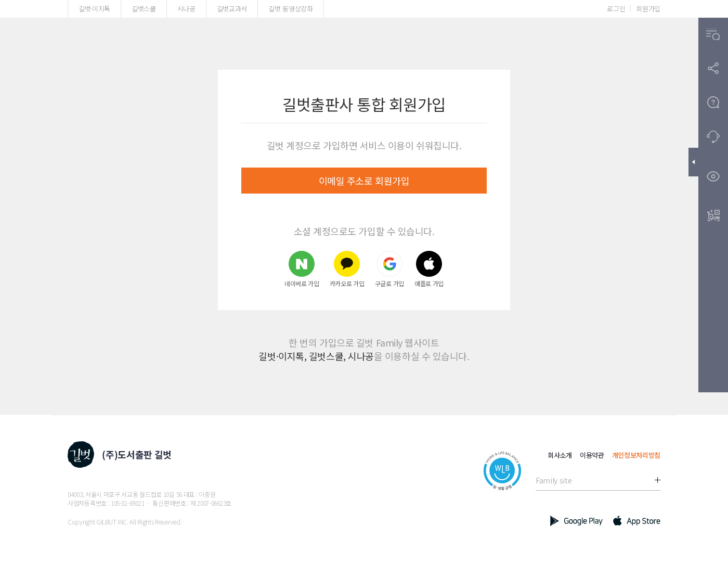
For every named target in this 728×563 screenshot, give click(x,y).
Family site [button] (554, 480)
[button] (713, 35)
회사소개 (560, 455)
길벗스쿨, (327, 356)
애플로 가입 (429, 269)
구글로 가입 (389, 269)
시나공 (186, 9)
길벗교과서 (232, 9)
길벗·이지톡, (282, 356)
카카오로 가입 (347, 269)
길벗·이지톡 (94, 9)
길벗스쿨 (144, 9)
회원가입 (648, 9)
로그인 (616, 9)
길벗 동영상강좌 (290, 9)
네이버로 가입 (302, 269)
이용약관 (592, 455)
